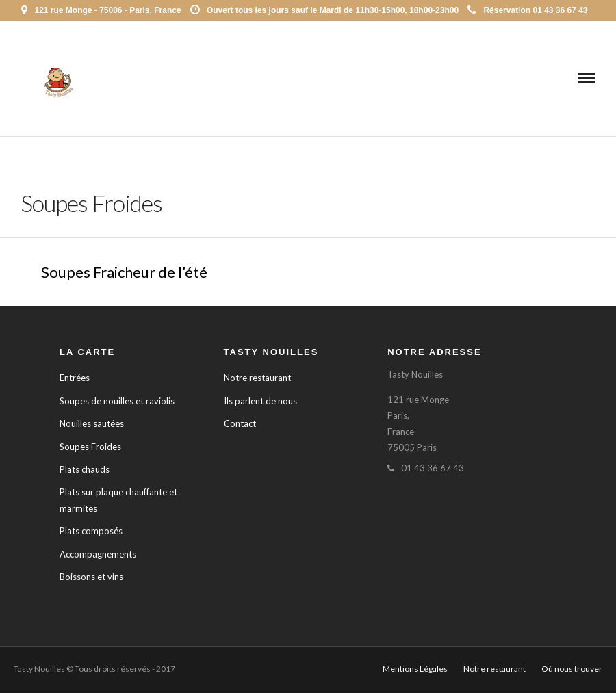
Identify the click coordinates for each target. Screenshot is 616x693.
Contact (240, 423)
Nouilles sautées (92, 423)
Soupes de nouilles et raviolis (117, 401)
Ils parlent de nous (260, 401)
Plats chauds (85, 469)
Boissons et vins (91, 577)
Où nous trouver (572, 669)
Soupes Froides (90, 447)
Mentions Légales (415, 669)
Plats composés (91, 531)
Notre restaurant (257, 378)
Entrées (75, 378)
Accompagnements (98, 554)
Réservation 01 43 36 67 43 (527, 10)
